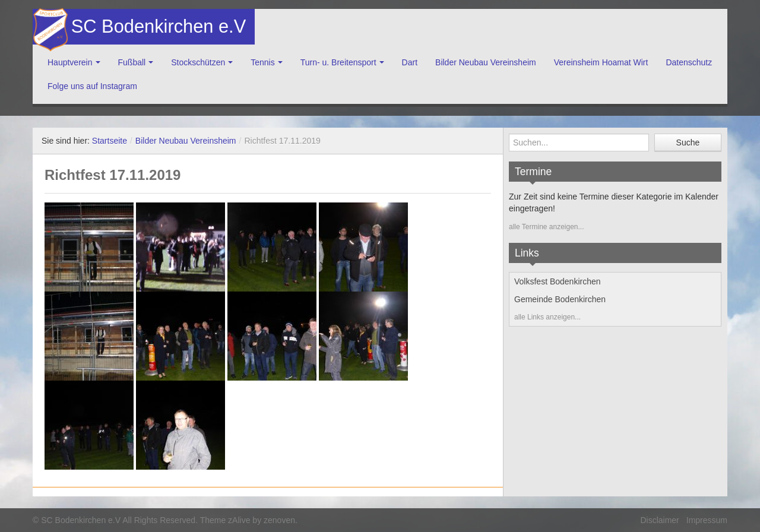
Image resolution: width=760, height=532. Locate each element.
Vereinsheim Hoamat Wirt (601, 62)
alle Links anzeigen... (547, 317)
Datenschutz (689, 62)
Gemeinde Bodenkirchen (560, 299)
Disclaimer (659, 520)
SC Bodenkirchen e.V (157, 26)
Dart (410, 62)
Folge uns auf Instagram (92, 86)
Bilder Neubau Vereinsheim (486, 62)
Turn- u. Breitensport (338, 62)
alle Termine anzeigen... (547, 227)
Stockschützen (198, 62)
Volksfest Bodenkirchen (558, 281)
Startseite (110, 141)
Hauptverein (70, 62)
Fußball (132, 62)
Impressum (707, 520)
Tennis (262, 62)
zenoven (279, 520)
